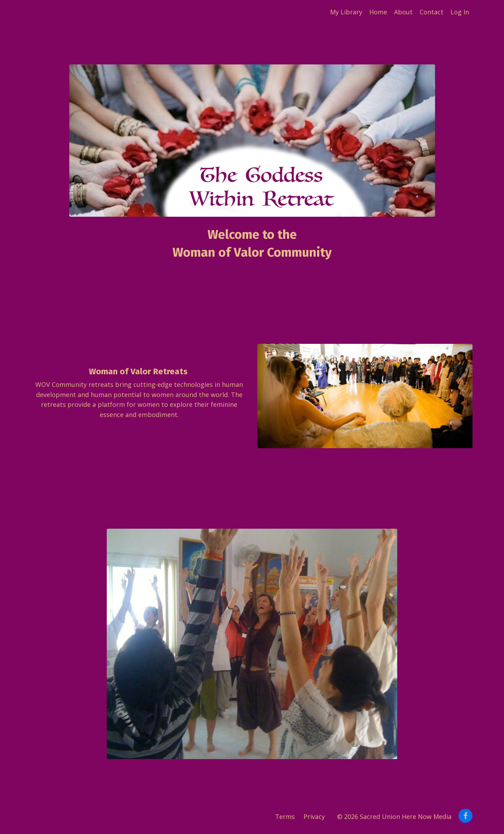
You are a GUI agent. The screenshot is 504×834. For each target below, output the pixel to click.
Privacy (314, 816)
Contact (432, 12)
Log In (460, 12)
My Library (346, 12)
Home (378, 12)
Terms (285, 816)
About (403, 12)
